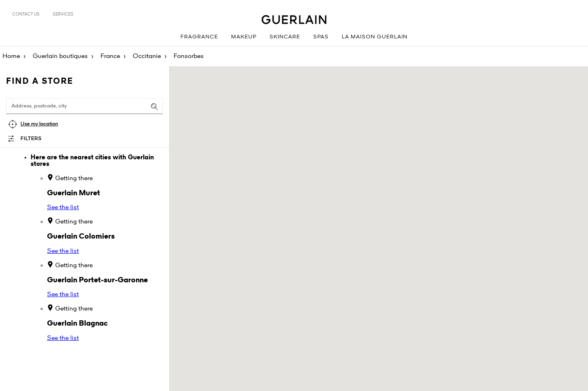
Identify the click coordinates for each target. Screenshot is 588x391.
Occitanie (147, 56)
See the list (63, 208)
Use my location (39, 124)
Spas (321, 37)
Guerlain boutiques (60, 56)
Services (63, 14)
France (110, 56)
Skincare (285, 37)
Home (11, 56)
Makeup (244, 37)
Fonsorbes (189, 56)
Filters (31, 139)
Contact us (26, 14)
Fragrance (199, 37)
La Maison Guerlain (375, 37)
